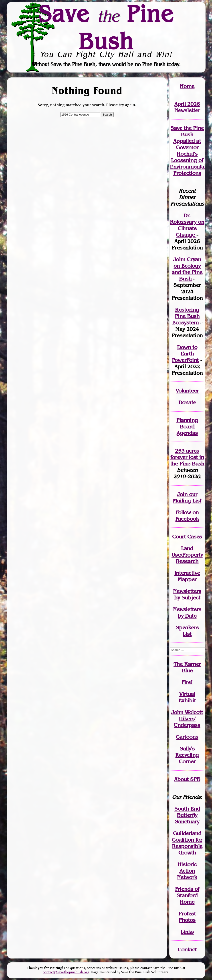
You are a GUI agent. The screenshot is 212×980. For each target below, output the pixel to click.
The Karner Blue (187, 667)
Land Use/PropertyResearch (187, 555)
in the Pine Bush (187, 460)
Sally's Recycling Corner (187, 755)
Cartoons (187, 737)
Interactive (187, 573)
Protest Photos (187, 917)
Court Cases (187, 537)
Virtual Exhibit (187, 697)
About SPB (187, 779)
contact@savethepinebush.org (66, 972)
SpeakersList (187, 631)
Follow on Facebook (187, 516)
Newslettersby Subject (187, 594)
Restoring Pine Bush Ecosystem (186, 316)
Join (182, 494)
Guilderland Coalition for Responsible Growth (187, 843)
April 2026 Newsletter (187, 107)
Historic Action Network (187, 871)
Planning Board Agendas (187, 427)
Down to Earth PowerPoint (185, 354)
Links (187, 932)
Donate (187, 402)
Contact (187, 950)
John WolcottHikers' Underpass (187, 719)
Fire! (187, 682)
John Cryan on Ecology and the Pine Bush (187, 269)
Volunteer (187, 391)
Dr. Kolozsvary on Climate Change (187, 225)
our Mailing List (187, 497)
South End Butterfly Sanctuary (187, 815)
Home (187, 86)
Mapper (187, 579)
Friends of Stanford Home (187, 895)
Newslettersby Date (187, 613)
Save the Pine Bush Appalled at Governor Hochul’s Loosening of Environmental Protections (188, 151)
